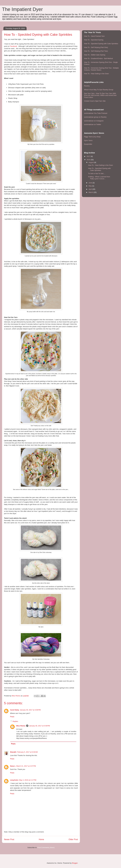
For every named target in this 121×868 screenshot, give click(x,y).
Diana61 (13, 752)
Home (41, 839)
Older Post (73, 839)
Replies (15, 721)
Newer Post (9, 839)
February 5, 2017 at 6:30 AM (27, 752)
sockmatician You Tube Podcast (96, 113)
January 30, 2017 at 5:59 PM (40, 726)
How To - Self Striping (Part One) (96, 47)
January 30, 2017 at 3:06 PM (30, 710)
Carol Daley (15, 710)
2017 (89, 156)
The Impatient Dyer (22, 9)
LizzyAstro (14, 780)
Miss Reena (21, 726)
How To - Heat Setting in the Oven (96, 74)
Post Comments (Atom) (46, 848)
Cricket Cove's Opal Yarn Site (95, 101)
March (91, 192)
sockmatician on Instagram (94, 121)
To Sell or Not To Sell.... (97, 174)
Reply (12, 717)
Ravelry (87, 86)
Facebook (13, 46)
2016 (89, 160)
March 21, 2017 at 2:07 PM (26, 766)
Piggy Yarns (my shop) (92, 137)
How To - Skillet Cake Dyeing (95, 55)
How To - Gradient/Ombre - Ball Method (98, 58)
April (90, 189)
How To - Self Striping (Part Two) (96, 51)
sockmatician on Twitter (93, 124)
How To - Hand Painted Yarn (94, 36)
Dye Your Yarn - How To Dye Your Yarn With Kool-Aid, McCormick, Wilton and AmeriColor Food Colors (100, 95)
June (91, 183)
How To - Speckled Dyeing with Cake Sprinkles (101, 44)
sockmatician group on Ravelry (95, 117)
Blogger (75, 863)
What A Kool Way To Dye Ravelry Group (99, 90)
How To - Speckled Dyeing (94, 40)
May (90, 186)
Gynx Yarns (88, 140)
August (91, 162)
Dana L (13, 766)
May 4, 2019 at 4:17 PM (28, 780)
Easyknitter (88, 144)
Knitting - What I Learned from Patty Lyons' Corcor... (99, 178)
